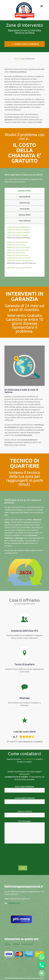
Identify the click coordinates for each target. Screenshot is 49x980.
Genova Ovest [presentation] (25, 215)
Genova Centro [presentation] (24, 191)
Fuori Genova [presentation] (25, 221)
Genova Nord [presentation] (25, 197)
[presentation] (25, 856)
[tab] (25, 191)
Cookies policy (27, 944)
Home (17, 59)
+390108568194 (28, 759)
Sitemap (8, 944)
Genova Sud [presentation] (24, 203)
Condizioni (16, 944)
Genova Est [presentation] (25, 209)
